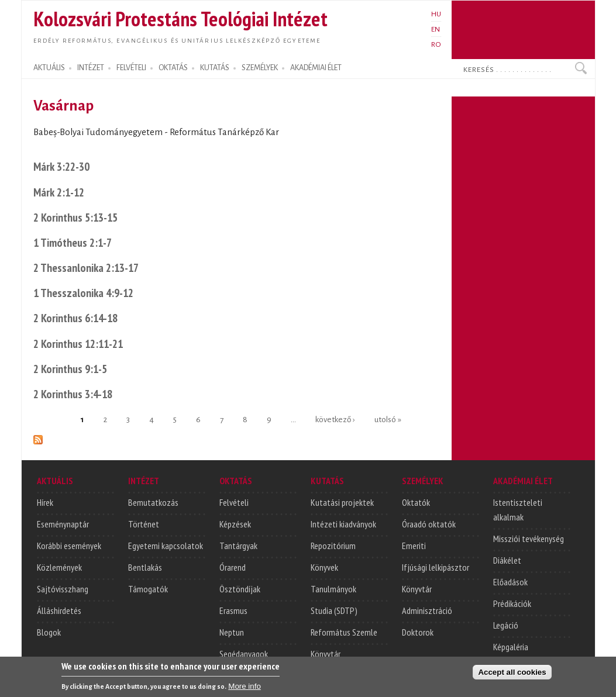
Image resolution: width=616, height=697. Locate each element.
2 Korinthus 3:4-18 (73, 394)
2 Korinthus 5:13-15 (75, 217)
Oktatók (416, 502)
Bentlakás (145, 567)
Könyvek (324, 567)
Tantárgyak (238, 546)
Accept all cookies (512, 674)
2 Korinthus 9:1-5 (70, 369)
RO (436, 44)
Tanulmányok (333, 589)
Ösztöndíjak (240, 589)
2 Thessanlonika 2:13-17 (86, 268)
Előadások (510, 582)
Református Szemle (344, 632)
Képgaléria (511, 647)
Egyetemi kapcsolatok (166, 546)
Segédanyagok (244, 654)
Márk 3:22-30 (61, 166)
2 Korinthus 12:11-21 (78, 344)
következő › (335, 419)
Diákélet (507, 560)
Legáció (506, 625)
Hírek (45, 502)
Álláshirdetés (59, 610)
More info (245, 689)
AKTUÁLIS (49, 68)
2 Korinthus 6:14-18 (75, 318)
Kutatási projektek (342, 502)
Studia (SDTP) (334, 610)
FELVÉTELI (131, 68)
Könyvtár (326, 654)
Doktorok (418, 632)
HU (436, 14)
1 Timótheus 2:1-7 (73, 242)
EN (436, 29)
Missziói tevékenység (529, 539)
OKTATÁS (173, 68)
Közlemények (59, 567)
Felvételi (234, 502)
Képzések (235, 524)
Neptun (232, 632)
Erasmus (233, 610)
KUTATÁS (215, 68)
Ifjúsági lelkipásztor (436, 567)
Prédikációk (512, 603)
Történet (144, 524)
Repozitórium (333, 546)
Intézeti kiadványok (343, 524)
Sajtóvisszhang (63, 589)
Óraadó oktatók (429, 524)
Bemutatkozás (153, 502)
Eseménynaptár (63, 524)
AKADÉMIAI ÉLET (316, 68)
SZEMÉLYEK (260, 68)
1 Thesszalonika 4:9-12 (83, 293)
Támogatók (148, 589)
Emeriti (414, 546)
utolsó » (388, 419)
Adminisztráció (427, 610)
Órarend (233, 567)
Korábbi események (69, 546)
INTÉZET (91, 68)
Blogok (49, 632)
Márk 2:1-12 (59, 192)
